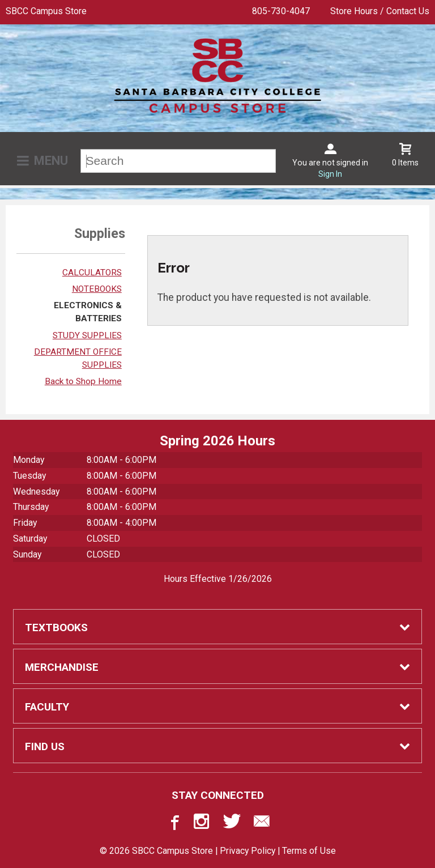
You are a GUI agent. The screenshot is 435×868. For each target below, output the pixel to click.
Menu (51, 161)
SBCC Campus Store (46, 11)
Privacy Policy (248, 851)
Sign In (330, 174)
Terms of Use (309, 851)
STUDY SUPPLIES (87, 335)
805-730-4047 (281, 11)
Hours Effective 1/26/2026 (218, 579)
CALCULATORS (92, 273)
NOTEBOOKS (97, 289)
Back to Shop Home (83, 381)
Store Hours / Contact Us (380, 11)
